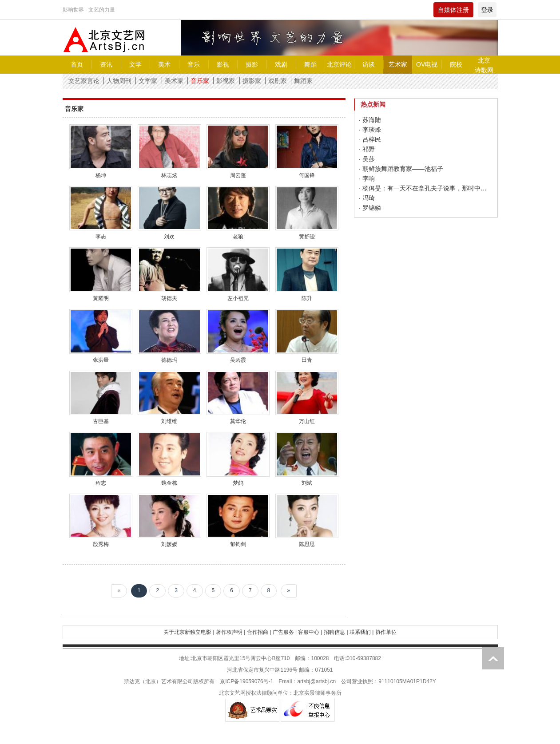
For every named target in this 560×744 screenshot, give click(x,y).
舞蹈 (310, 64)
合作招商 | (259, 632)
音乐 (194, 64)
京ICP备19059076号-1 (246, 681)
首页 (77, 64)
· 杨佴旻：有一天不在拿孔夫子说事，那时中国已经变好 (426, 188)
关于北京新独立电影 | (189, 632)
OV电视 (427, 64)
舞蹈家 (303, 81)
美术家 (174, 81)
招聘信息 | (336, 632)
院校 (456, 64)
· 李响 (367, 178)
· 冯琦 (367, 198)
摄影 (252, 64)
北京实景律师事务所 (318, 693)
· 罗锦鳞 (370, 208)
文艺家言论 (84, 81)
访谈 (369, 64)
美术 (164, 64)
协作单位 (386, 632)
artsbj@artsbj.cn (316, 681)
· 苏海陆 (370, 120)
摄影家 (252, 81)
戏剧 (281, 64)
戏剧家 (278, 81)
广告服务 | (285, 632)
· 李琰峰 (370, 130)
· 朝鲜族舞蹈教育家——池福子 (401, 169)
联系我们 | (361, 632)
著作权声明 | (230, 632)
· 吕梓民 (370, 139)
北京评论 (339, 64)
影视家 (226, 81)
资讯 (106, 64)
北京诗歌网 (484, 65)
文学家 (148, 81)
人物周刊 (119, 81)
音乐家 (200, 81)
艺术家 (398, 64)
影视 (223, 64)
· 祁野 (367, 149)
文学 (135, 64)
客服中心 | (310, 632)
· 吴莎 (367, 159)
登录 (487, 10)
